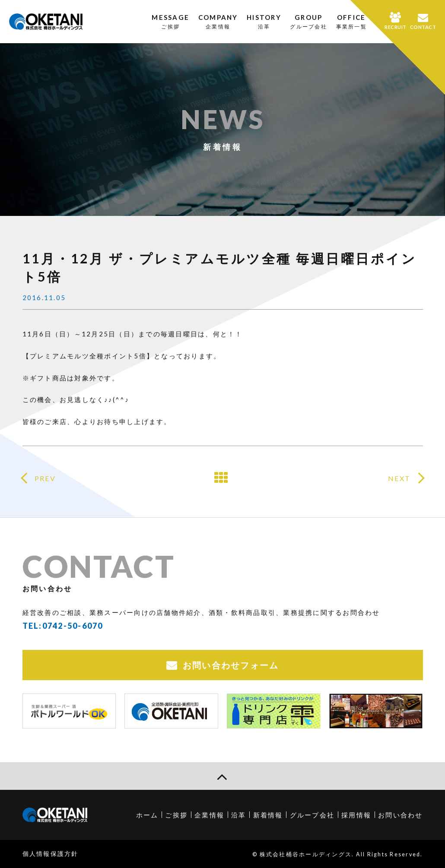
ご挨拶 (176, 815)
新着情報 (268, 815)
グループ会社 (312, 815)
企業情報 (209, 815)
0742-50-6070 (73, 626)
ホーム (147, 815)
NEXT (399, 478)
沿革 (239, 815)
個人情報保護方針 (51, 854)
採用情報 (356, 815)
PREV (45, 478)
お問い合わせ (400, 815)
